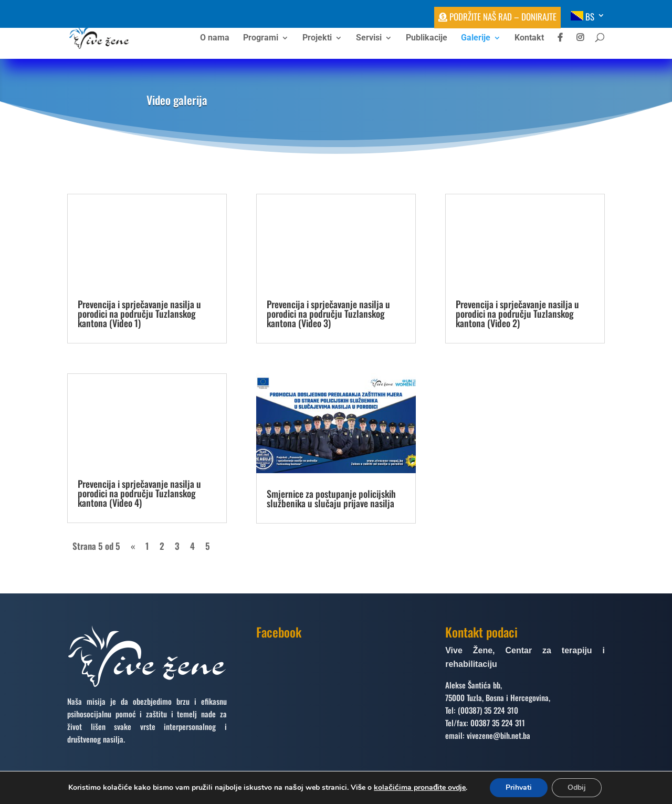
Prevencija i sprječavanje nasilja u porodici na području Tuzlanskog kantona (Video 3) (328, 314)
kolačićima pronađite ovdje (420, 787)
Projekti (317, 38)
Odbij (577, 787)
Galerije (476, 38)
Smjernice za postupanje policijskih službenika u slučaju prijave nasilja (331, 498)
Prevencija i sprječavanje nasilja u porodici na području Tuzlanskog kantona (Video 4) (139, 493)
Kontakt (529, 38)
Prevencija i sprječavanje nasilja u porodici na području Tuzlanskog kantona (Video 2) (517, 314)
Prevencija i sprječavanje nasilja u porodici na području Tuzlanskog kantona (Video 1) (139, 314)
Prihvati (519, 787)
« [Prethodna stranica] (133, 546)
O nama (215, 38)
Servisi (369, 38)
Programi (261, 38)
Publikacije (427, 38)
